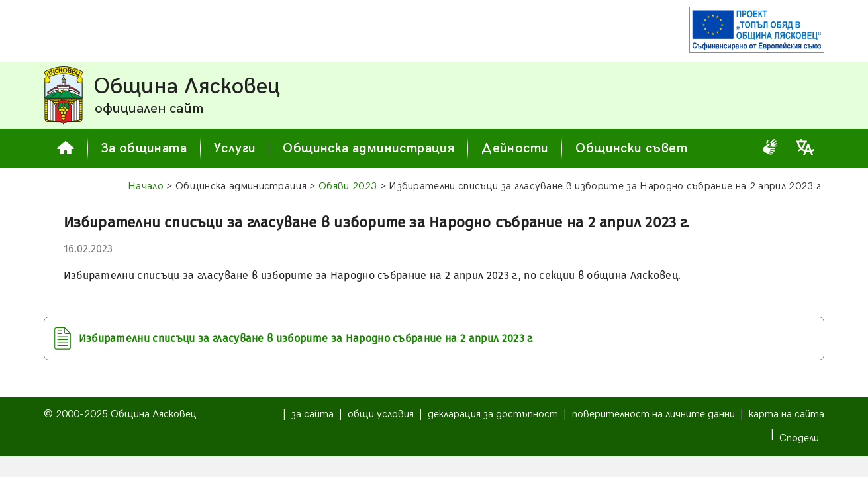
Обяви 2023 (348, 186)
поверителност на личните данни (653, 414)
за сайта (313, 414)
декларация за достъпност (493, 414)
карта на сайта (787, 414)
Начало (146, 186)
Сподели (799, 438)
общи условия (381, 414)
